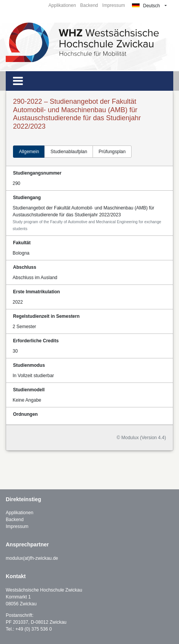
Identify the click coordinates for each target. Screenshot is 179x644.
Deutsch (146, 6)
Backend (89, 5)
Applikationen (62, 5)
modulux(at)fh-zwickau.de (32, 558)
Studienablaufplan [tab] (69, 152)
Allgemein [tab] (29, 152)
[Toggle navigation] (18, 81)
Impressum (113, 5)
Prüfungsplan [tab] (112, 152)
